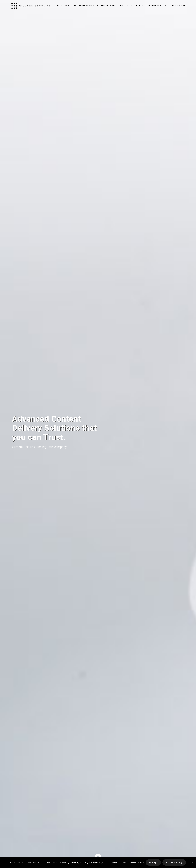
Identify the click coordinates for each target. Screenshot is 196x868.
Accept (153, 863)
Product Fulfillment (147, 6)
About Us (62, 6)
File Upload (179, 6)
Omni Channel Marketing (116, 6)
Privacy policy (175, 863)
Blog (167, 6)
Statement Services (84, 6)
